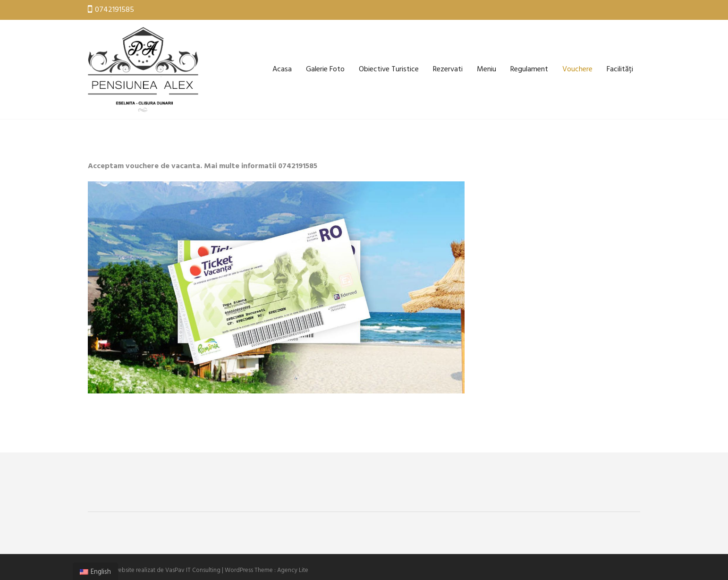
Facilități (620, 69)
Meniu (487, 69)
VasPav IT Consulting (193, 570)
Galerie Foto (325, 69)
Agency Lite (293, 570)
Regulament (529, 69)
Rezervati (448, 69)
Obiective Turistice (389, 69)
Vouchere (577, 69)
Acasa (282, 69)
